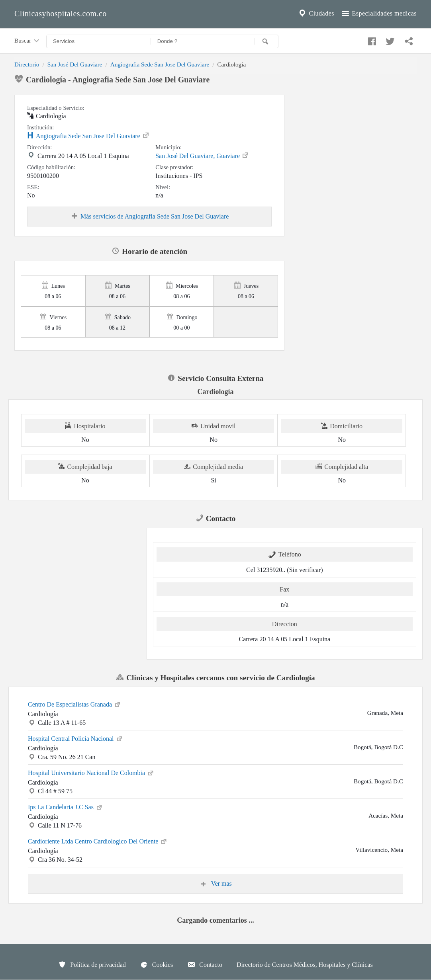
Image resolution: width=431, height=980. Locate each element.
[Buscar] (266, 41)
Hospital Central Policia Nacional (76, 738)
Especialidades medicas (379, 14)
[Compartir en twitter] (389, 39)
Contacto (205, 964)
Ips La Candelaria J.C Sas (66, 806)
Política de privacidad (92, 964)
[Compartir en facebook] (371, 39)
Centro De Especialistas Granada (75, 704)
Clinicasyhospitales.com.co (61, 14)
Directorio (27, 64)
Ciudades (316, 14)
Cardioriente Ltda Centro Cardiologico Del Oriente (98, 841)
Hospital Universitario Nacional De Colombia (91, 772)
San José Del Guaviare (75, 64)
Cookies (157, 964)
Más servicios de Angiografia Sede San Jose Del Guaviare (149, 217)
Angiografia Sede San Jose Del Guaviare (160, 64)
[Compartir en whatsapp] (408, 39)
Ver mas (215, 884)
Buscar (27, 41)
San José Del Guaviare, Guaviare (202, 155)
